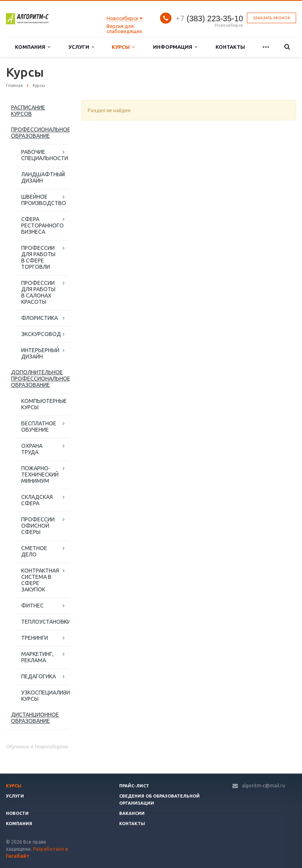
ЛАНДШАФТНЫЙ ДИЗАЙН (43, 177)
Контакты (230, 47)
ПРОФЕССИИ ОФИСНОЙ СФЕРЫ (38, 526)
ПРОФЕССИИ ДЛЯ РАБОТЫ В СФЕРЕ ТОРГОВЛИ (38, 257)
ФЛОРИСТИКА (40, 318)
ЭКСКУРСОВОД (41, 334)
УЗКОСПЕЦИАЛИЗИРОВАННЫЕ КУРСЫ (45, 696)
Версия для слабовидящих (124, 29)
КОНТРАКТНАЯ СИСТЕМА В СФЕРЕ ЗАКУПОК (40, 580)
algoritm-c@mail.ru (263, 786)
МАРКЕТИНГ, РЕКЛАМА (37, 657)
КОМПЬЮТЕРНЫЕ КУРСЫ (44, 404)
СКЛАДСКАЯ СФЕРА (37, 500)
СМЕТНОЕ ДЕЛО (34, 551)
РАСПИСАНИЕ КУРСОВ (28, 111)
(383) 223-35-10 (209, 18)
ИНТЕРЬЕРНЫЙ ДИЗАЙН (40, 353)
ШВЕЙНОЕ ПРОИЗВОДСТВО (44, 200)
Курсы (123, 47)
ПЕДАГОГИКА (39, 676)
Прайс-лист (134, 786)
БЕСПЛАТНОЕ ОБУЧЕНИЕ (39, 427)
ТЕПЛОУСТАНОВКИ (45, 622)
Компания (32, 47)
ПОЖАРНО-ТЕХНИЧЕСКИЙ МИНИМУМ (40, 475)
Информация (175, 47)
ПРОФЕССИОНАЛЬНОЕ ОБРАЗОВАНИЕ (40, 133)
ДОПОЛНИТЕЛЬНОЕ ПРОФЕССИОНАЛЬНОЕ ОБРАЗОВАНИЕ (40, 379)
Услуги (81, 47)
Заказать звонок (272, 18)
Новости (17, 813)
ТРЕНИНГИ (35, 638)
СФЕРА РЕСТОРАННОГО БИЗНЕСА (42, 225)
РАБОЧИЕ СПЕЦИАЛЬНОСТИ (45, 155)
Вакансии (132, 813)
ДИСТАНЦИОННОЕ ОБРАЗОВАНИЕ (35, 718)
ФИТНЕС (32, 606)
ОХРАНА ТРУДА (32, 449)
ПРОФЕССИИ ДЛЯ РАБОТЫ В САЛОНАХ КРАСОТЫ (38, 292)
